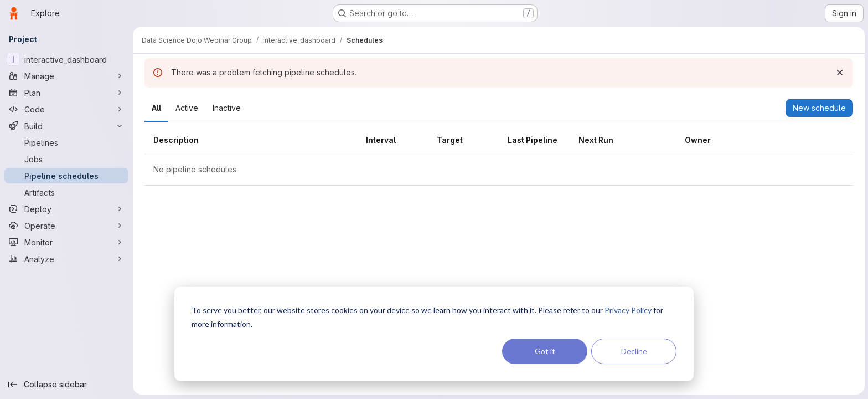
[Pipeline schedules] (66, 176)
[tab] (156, 108)
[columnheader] (250, 140)
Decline (634, 351)
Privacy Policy (628, 310)
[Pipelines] (66, 142)
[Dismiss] (839, 73)
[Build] (66, 126)
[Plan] (66, 93)
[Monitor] (66, 242)
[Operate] (66, 226)
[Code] (66, 109)
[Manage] (66, 76)
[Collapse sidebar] (66, 385)
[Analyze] (66, 259)
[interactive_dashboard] (66, 59)
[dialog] (434, 334)
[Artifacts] (66, 192)
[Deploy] (66, 209)
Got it (545, 351)
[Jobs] (66, 159)
